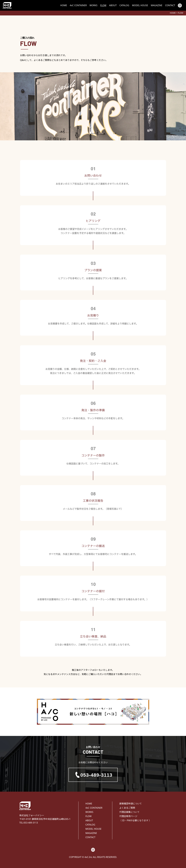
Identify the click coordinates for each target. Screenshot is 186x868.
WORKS (93, 5)
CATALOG (124, 5)
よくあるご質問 (127, 808)
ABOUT (113, 5)
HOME (64, 5)
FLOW (103, 5)
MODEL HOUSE (140, 5)
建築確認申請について (131, 804)
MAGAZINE (157, 5)
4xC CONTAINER (78, 5)
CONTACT (170, 5)
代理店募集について (129, 812)
